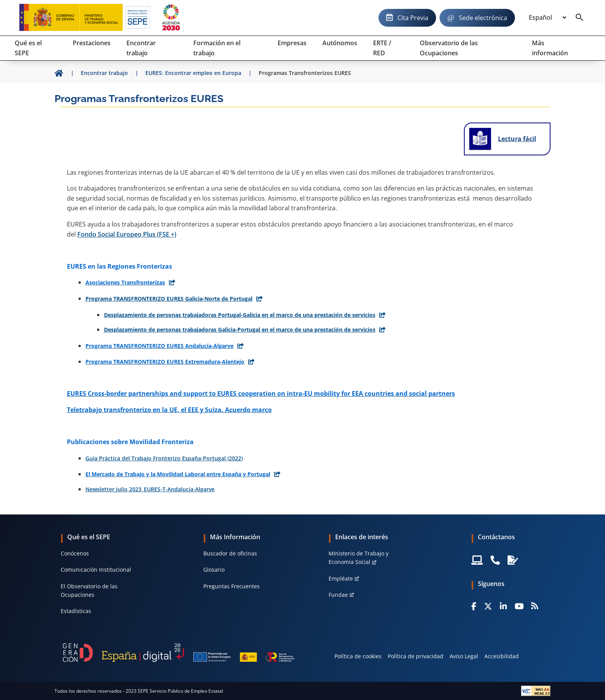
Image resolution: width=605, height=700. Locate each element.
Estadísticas (76, 611)
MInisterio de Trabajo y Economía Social (359, 558)
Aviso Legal (464, 656)
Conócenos (75, 553)
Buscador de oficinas (230, 553)
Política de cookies (358, 656)
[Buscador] (579, 18)
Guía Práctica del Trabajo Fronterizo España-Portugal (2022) (164, 458)
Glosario (214, 570)
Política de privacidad (416, 656)
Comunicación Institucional (96, 570)
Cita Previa (413, 18)
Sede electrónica (483, 18)
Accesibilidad (502, 656)
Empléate (341, 578)
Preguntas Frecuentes (232, 586)
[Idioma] (547, 18)
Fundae (338, 595)
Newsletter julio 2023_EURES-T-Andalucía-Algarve (150, 489)
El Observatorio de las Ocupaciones (89, 590)
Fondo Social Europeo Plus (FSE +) (127, 234)
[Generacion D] (179, 652)
